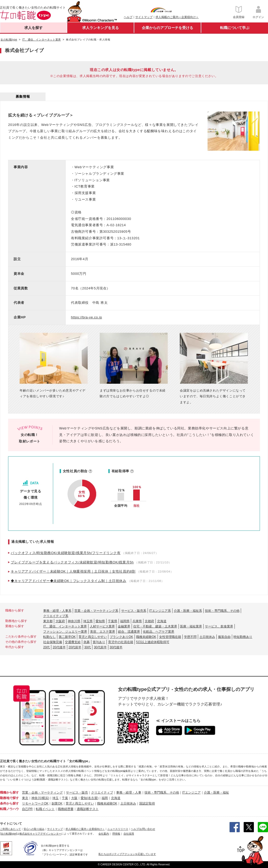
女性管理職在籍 (170, 637)
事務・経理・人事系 (57, 611)
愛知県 (100, 621)
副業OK (57, 803)
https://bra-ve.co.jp (86, 317)
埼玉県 (88, 621)
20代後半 (59, 647)
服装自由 (224, 637)
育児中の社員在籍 (121, 642)
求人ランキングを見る (100, 28)
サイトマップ (144, 17)
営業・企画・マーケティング (42, 793)
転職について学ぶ (235, 28)
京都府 (149, 621)
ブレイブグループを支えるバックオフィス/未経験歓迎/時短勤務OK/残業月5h (72, 562)
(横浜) (45, 798)
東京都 (48, 621)
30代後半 (116, 647)
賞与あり (99, 642)
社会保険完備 (53, 642)
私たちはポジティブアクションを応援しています (127, 854)
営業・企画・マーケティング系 (96, 611)
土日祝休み (207, 637)
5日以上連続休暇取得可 (153, 642)
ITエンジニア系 (160, 611)
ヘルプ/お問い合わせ (143, 829)
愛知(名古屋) (90, 798)
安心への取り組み (34, 829)
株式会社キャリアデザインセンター (40, 834)
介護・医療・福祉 (216, 793)
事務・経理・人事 (129, 793)
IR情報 (116, 834)
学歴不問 (190, 637)
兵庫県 (137, 621)
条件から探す (9, 803)
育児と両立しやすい (93, 637)
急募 (87, 642)
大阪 (74, 798)
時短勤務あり (243, 637)
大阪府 (60, 621)
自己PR (27, 809)
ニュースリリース (118, 829)
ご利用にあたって (10, 829)
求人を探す (33, 28)
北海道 (162, 621)
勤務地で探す (9, 798)
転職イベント (45, 809)
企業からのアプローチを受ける (167, 28)
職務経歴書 (66, 809)
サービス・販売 (77, 793)
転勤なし (49, 637)
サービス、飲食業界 (219, 626)
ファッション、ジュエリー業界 (65, 632)
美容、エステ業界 (103, 632)
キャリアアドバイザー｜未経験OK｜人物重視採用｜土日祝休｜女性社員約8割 (73, 571)
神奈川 (36, 798)
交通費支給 (73, 642)
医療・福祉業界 (191, 626)
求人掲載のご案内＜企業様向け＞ (177, 17)
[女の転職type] (8, 834)
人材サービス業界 (102, 626)
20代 (46, 647)
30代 (88, 647)
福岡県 (125, 621)
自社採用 (129, 834)
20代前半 (75, 647)
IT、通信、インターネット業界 (65, 626)
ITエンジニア (191, 793)
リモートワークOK (35, 803)
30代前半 (100, 647)
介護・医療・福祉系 (188, 611)
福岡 (105, 798)
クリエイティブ (102, 793)
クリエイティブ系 (56, 616)
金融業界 (124, 626)
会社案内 (104, 834)
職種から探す (9, 793)
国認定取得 (147, 803)
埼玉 (55, 798)
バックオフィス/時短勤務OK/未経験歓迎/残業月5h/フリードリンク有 (66, 553)
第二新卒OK (67, 637)
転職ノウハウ (9, 809)
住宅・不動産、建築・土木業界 (155, 626)
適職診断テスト (88, 809)
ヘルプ (128, 17)
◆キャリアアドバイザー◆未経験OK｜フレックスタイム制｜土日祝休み (69, 581)
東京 (25, 798)
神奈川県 (74, 621)
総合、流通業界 (129, 632)
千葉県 (113, 621)
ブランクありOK (121, 637)
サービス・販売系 (134, 611)
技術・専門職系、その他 (222, 611)
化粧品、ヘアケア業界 (159, 632)
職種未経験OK (146, 637)
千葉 (65, 798)
